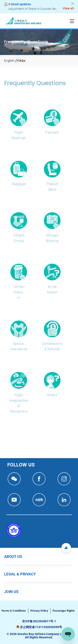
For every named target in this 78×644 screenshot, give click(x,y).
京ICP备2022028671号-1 (39, 621)
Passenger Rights (64, 611)
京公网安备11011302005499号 (41, 627)
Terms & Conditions (14, 611)
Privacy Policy (39, 611)
